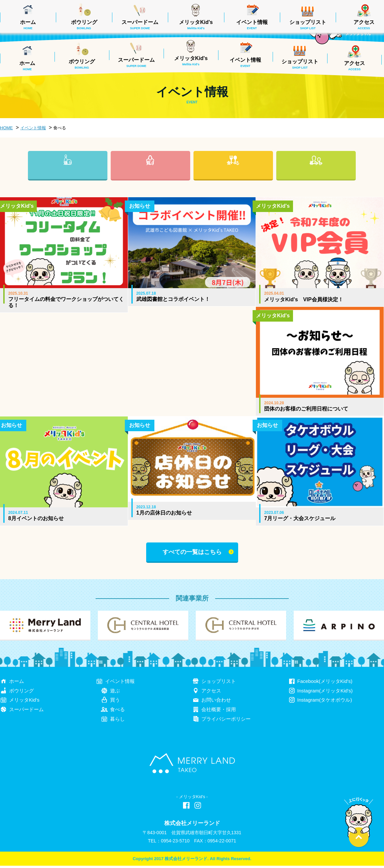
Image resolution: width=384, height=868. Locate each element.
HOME (6, 128)
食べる (233, 174)
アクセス (354, 66)
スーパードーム (136, 62)
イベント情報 (245, 62)
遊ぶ (68, 174)
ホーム (27, 66)
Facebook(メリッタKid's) (325, 683)
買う (150, 174)
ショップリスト (300, 64)
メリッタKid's (191, 61)
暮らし (316, 174)
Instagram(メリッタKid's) (325, 693)
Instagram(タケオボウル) (325, 702)
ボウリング (82, 64)
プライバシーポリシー (226, 721)
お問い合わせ (216, 702)
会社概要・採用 (219, 712)
